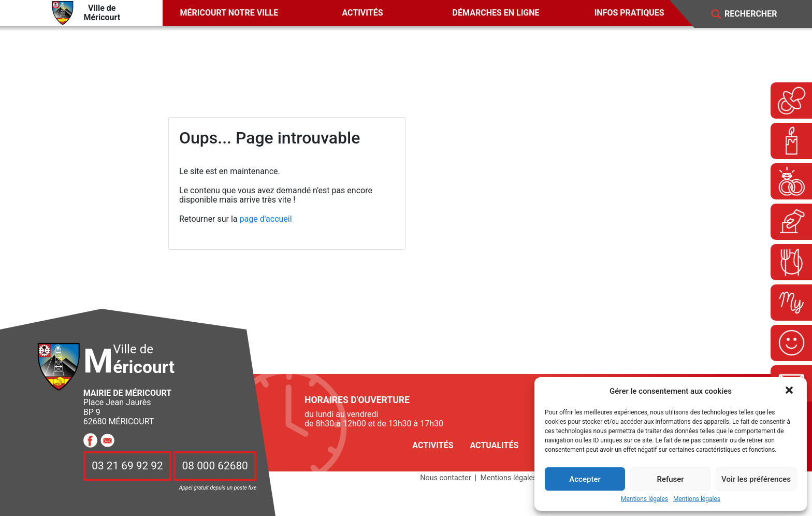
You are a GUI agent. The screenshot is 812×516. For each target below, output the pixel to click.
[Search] (758, 14)
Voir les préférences (756, 479)
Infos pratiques (629, 13)
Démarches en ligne (496, 13)
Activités (362, 13)
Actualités (494, 445)
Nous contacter (445, 478)
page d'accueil (266, 219)
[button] (790, 391)
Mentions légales (644, 499)
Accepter (585, 479)
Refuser (670, 479)
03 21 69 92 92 (127, 466)
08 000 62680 (215, 466)
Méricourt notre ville (229, 13)
